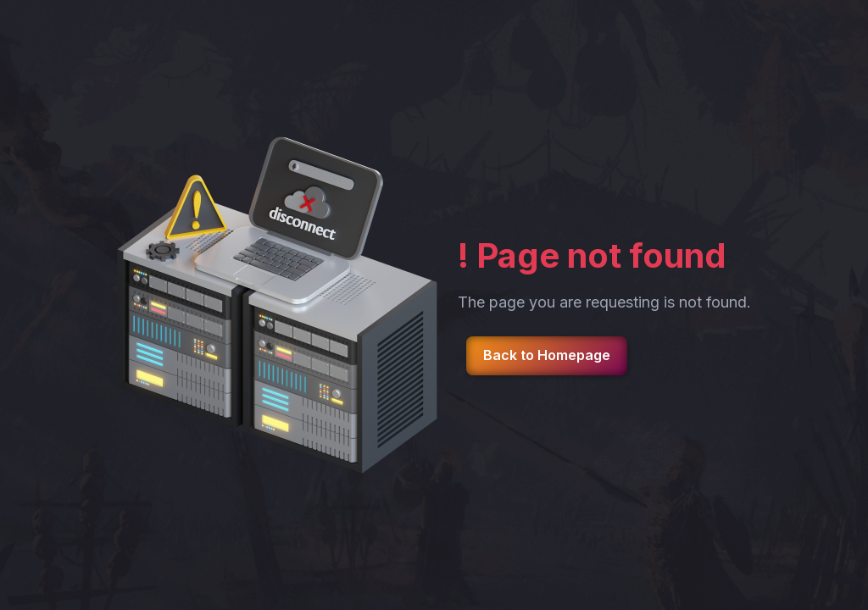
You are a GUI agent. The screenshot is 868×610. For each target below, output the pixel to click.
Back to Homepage (547, 355)
